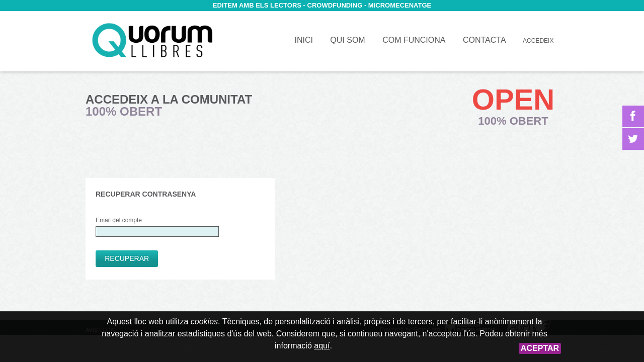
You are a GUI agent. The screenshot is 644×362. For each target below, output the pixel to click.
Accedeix (538, 41)
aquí (322, 346)
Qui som (347, 40)
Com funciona (414, 40)
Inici (152, 40)
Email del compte (157, 227)
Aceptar (540, 348)
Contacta (485, 40)
